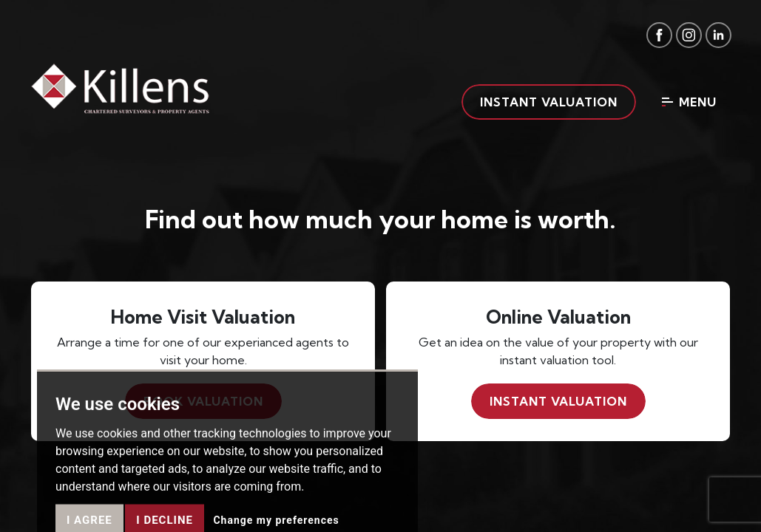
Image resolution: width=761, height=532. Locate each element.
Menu (689, 102)
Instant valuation (549, 102)
